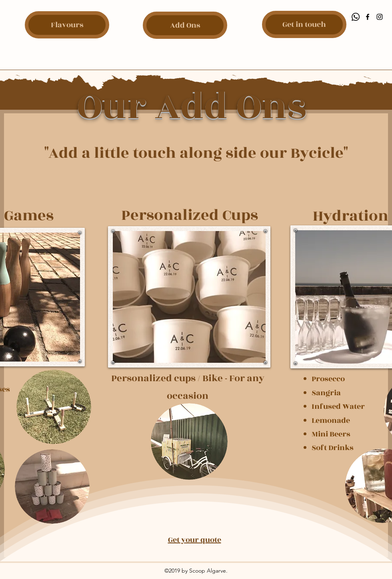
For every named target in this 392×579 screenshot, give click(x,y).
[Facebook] (368, 17)
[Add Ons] (185, 25)
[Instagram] (380, 17)
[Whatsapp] (356, 17)
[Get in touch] (304, 24)
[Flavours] (67, 25)
